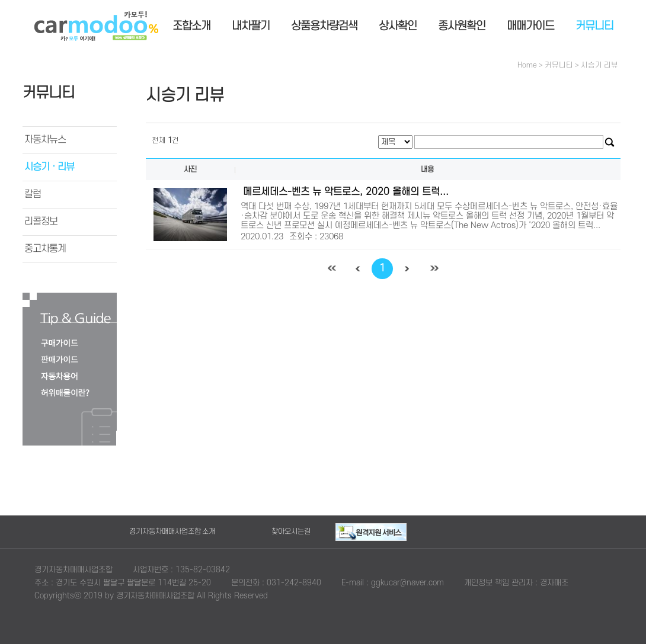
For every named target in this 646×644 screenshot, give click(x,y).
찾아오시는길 (291, 531)
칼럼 (33, 194)
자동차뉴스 (45, 140)
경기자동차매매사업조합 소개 (172, 531)
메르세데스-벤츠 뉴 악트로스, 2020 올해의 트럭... (346, 192)
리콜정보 (41, 222)
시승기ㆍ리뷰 (49, 167)
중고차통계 (45, 249)
